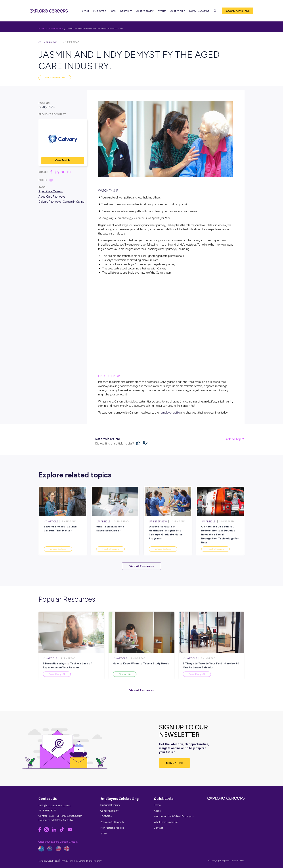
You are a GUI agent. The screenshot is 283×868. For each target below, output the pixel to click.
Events (162, 11)
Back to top (234, 439)
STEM (104, 834)
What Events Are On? (166, 822)
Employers (100, 11)
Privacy (64, 861)
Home (157, 805)
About (86, 11)
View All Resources (141, 566)
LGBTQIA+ (106, 816)
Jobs (113, 11)
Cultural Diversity (110, 805)
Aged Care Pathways (52, 197)
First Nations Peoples (112, 828)
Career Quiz (178, 11)
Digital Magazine (199, 11)
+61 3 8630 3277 (47, 811)
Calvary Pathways (50, 202)
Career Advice (145, 11)
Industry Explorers (55, 77)
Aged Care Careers (51, 191)
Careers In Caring (74, 202)
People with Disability (112, 822)
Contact (158, 828)
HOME (41, 29)
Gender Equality (109, 811)
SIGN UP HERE (174, 763)
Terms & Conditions (49, 861)
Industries (126, 11)
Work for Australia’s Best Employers (174, 816)
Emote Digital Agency (90, 861)
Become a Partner (238, 11)
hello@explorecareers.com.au (55, 805)
